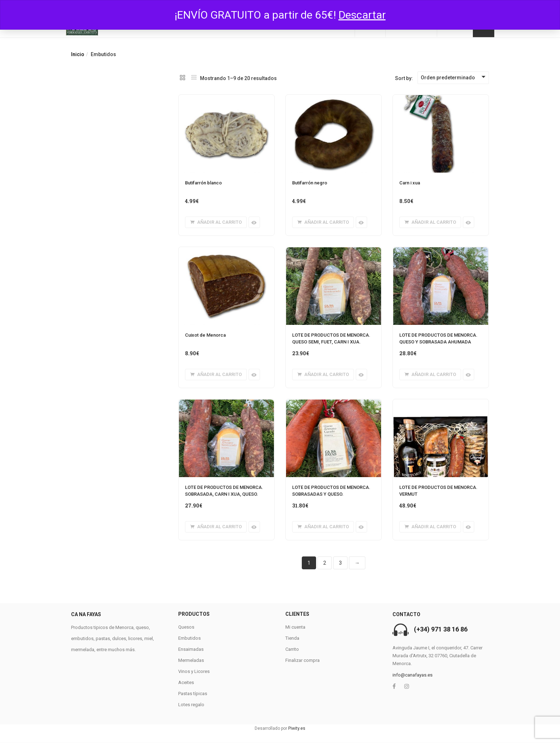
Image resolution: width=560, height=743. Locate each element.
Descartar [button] (362, 15)
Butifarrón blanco (203, 183)
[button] (216, 222)
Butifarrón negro (310, 183)
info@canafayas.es (412, 675)
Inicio (78, 54)
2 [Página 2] (325, 563)
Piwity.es (297, 728)
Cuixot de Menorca (205, 335)
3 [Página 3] (340, 563)
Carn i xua (410, 183)
